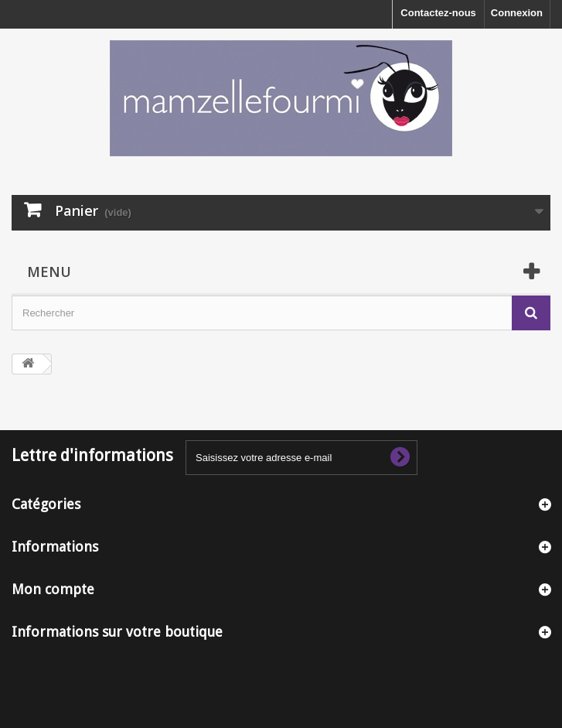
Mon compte (53, 589)
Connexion (517, 13)
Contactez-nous (438, 13)
